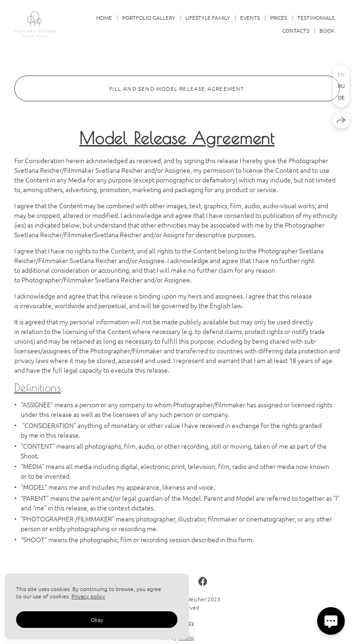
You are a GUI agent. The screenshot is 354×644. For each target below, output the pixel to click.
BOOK (327, 30)
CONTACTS (296, 30)
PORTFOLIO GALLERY (149, 18)
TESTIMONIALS (316, 18)
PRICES (279, 18)
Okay (97, 620)
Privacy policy (88, 596)
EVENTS (250, 18)
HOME (104, 18)
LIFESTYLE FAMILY (208, 18)
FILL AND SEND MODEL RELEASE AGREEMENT (177, 88)
